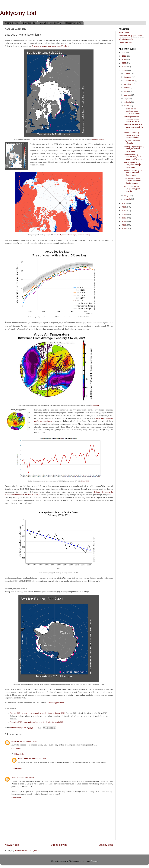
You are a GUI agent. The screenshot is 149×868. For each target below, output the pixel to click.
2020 (124, 204)
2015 (124, 222)
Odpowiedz (16, 748)
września (128, 84)
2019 (124, 207)
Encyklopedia (29, 23)
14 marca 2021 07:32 (29, 741)
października (129, 81)
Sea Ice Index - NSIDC (97, 139)
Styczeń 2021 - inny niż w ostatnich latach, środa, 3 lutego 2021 (38, 713)
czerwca (128, 95)
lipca (126, 91)
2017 (124, 214)
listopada (128, 77)
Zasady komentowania (50, 23)
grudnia (127, 73)
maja (126, 98)
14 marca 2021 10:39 (38, 759)
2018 (124, 211)
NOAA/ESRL (95, 405)
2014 (124, 225)
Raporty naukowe (73, 23)
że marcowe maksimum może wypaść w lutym (51, 46)
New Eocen (23, 759)
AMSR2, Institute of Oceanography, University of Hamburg (73, 235)
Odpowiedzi (19, 754)
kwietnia (128, 102)
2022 (124, 67)
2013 (124, 229)
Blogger (94, 861)
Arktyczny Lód (18, 13)
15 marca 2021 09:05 (25, 778)
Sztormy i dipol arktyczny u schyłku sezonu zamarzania (134, 149)
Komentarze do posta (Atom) (27, 850)
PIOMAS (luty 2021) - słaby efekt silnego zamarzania (132, 165)
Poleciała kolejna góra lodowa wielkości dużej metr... (133, 173)
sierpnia (127, 88)
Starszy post (106, 845)
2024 (124, 59)
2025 (124, 56)
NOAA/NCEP (85, 481)
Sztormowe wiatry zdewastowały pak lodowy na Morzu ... (133, 157)
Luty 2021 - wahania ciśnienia (132, 142)
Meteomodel (124, 32)
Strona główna (12, 23)
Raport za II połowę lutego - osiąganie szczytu (132, 189)
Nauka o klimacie (126, 42)
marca (127, 106)
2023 (124, 63)
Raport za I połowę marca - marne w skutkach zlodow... (132, 135)
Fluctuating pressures (55, 703)
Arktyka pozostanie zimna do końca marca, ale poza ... (132, 119)
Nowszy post (12, 845)
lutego (127, 196)
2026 (124, 52)
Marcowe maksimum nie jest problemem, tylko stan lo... (134, 127)
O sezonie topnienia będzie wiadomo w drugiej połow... (132, 181)
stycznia (128, 199)
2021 (124, 70)
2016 (124, 218)
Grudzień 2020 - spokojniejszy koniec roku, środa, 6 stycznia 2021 (37, 722)
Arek (14, 778)
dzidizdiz (15, 741)
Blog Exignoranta (126, 39)
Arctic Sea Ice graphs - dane (131, 36)
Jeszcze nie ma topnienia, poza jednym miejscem (132, 111)
